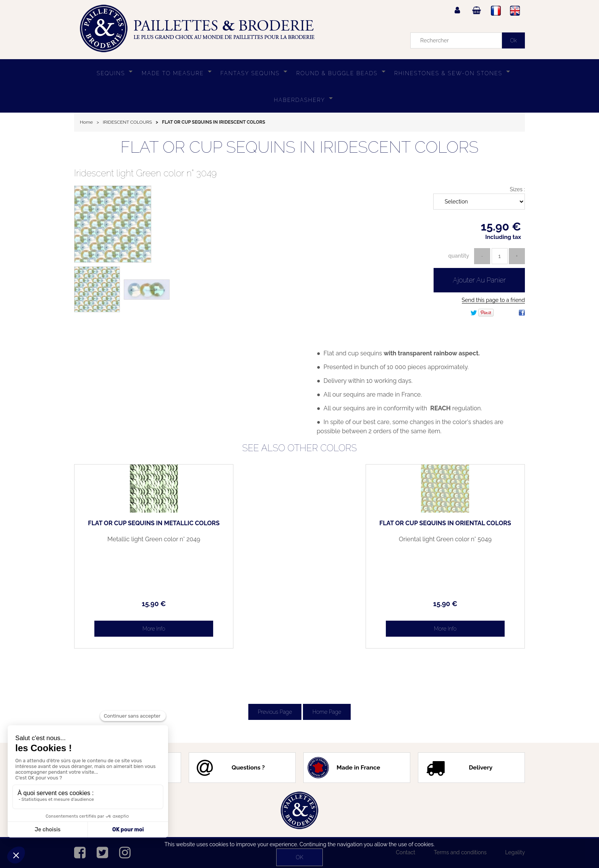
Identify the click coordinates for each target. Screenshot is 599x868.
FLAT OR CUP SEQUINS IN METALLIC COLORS (128, 526)
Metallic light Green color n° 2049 (128, 542)
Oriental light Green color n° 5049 (471, 542)
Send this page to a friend (493, 300)
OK (299, 857)
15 (127, 604)
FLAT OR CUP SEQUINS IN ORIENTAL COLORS (472, 526)
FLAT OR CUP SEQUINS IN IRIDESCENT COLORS (299, 147)
